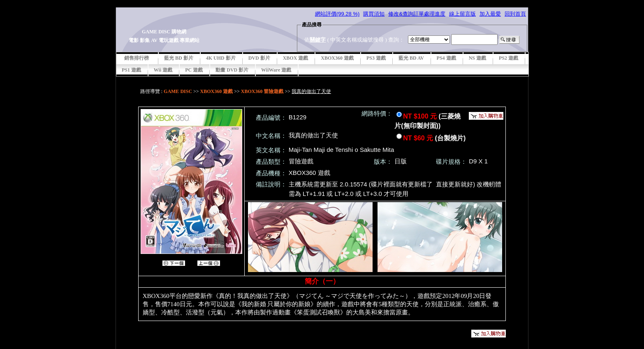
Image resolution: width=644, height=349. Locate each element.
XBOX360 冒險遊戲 (262, 91)
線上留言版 (462, 14)
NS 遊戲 (477, 58)
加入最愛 (490, 14)
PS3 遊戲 (376, 58)
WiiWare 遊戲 (276, 70)
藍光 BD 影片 (179, 58)
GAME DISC (178, 91)
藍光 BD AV (411, 58)
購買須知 (374, 14)
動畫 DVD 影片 (232, 70)
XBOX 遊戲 (296, 58)
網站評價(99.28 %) (337, 14)
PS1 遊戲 (131, 70)
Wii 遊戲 (163, 70)
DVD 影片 (259, 58)
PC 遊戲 (194, 70)
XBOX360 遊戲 (337, 58)
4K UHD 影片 (221, 58)
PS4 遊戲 (446, 58)
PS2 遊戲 (508, 58)
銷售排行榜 (137, 58)
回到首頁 (515, 14)
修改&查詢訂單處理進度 (417, 14)
